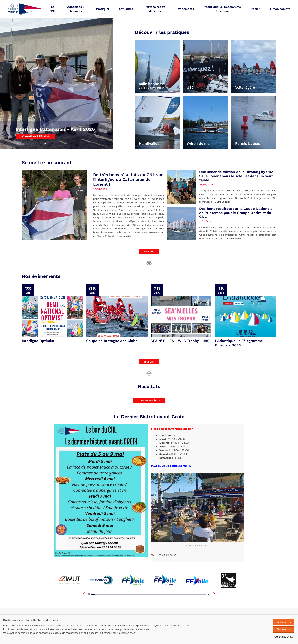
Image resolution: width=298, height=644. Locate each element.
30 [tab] (183, 594)
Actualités (126, 9)
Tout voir (149, 251)
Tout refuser (283, 630)
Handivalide (149, 144)
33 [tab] (192, 594)
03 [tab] (99, 594)
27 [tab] (174, 594)
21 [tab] (155, 594)
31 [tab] (186, 594)
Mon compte (280, 9)
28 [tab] (177, 594)
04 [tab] (102, 594)
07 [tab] (112, 594)
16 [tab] (140, 594)
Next (52, 144)
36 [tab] (202, 594)
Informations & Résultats (35, 136)
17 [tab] (143, 594)
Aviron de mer (199, 144)
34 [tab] (195, 594)
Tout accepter (284, 622)
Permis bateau (248, 144)
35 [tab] (199, 594)
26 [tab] (171, 594)
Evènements (185, 9)
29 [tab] (180, 594)
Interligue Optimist (38, 341)
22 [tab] (158, 594)
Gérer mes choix (284, 637)
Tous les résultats (149, 400)
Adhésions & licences (76, 9)
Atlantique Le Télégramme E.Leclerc (222, 9)
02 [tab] (44, 144)
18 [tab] (146, 594)
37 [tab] (209, 594)
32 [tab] (189, 594)
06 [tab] (109, 594)
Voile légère (245, 88)
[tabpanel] (57, 74)
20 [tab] (152, 594)
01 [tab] (17, 144)
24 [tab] (164, 594)
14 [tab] (133, 594)
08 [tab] (115, 594)
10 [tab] (121, 594)
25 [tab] (168, 594)
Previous (49, 144)
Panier (255, 9)
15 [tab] (136, 594)
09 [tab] (118, 594)
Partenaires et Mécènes (155, 9)
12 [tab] (127, 594)
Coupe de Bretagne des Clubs (112, 341)
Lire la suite (124, 236)
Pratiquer (103, 9)
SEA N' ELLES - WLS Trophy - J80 (180, 341)
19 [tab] (149, 594)
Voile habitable (152, 84)
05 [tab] (105, 594)
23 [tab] (161, 594)
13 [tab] (130, 594)
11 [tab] (124, 594)
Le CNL (53, 9)
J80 (190, 88)
